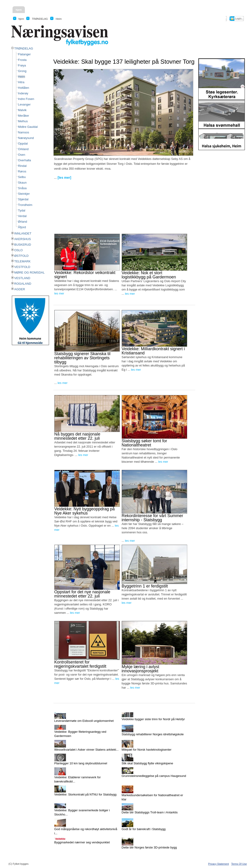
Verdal (22, 216)
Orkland (23, 149)
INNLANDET (23, 233)
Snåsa (22, 188)
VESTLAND (22, 278)
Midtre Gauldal (28, 127)
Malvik (22, 110)
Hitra (21, 82)
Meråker (24, 116)
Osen (22, 155)
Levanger (24, 104)
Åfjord (22, 227)
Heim (22, 77)
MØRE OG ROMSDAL (30, 272)
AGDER (20, 289)
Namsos (24, 132)
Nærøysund (26, 138)
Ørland (23, 222)
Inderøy (23, 93)
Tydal (22, 210)
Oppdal (23, 144)
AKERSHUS (23, 239)
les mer (59, 293)
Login (238, 18)
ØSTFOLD (21, 256)
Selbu (22, 177)
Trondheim (25, 205)
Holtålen (24, 88)
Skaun (22, 183)
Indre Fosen (26, 99)
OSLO (19, 250)
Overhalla (25, 160)
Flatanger (25, 54)
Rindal (22, 166)
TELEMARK (23, 261)
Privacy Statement (218, 864)
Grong (22, 71)
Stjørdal (23, 199)
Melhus (23, 121)
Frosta (22, 60)
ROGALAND (23, 284)
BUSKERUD (23, 245)
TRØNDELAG (24, 48)
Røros (22, 171)
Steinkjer (24, 194)
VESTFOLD (22, 267)
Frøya (22, 65)
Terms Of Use (239, 864)
